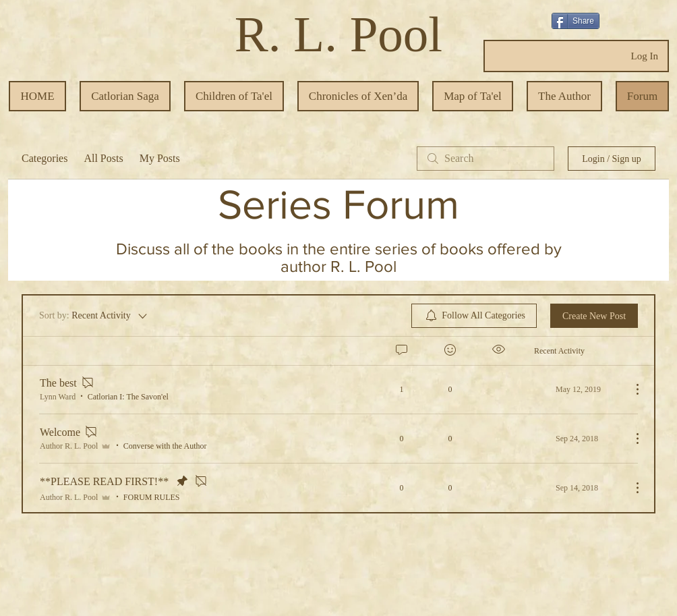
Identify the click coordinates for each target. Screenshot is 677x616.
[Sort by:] (94, 316)
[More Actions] (630, 389)
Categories (45, 158)
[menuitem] (474, 316)
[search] (485, 159)
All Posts (103, 158)
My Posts (160, 158)
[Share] (576, 21)
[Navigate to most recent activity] (578, 389)
